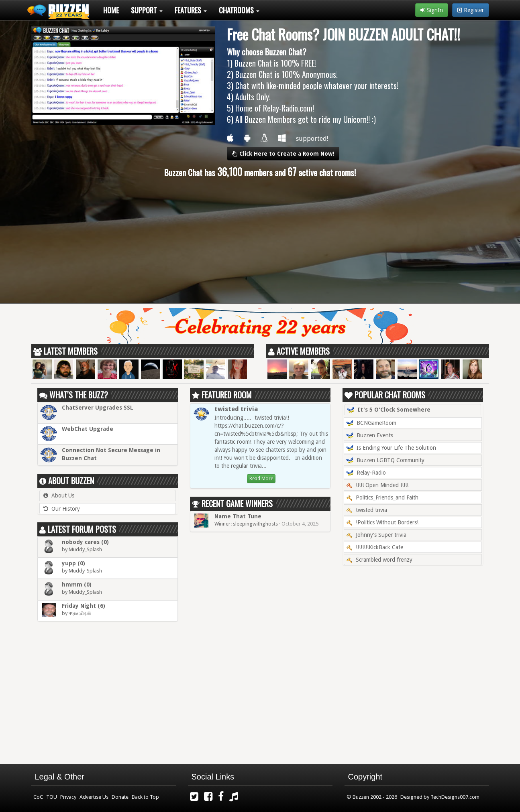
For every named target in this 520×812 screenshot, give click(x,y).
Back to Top (145, 797)
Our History (66, 509)
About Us (63, 495)
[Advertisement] (260, 241)
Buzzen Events (370, 436)
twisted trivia (236, 409)
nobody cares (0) (85, 542)
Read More (261, 479)
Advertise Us (94, 797)
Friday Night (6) (84, 606)
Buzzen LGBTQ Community (385, 461)
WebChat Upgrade (88, 429)
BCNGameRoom (371, 423)
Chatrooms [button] (239, 10)
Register (471, 10)
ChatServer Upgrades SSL (98, 408)
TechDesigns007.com (455, 797)
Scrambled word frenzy (379, 560)
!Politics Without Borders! (382, 522)
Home (111, 10)
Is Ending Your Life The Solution (391, 448)
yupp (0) (73, 563)
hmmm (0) (77, 585)
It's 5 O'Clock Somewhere (389, 410)
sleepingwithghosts (255, 524)
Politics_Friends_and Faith (382, 497)
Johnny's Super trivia (376, 535)
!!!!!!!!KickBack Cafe (375, 547)
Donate (120, 797)
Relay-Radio (366, 473)
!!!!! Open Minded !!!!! (377, 485)
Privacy (68, 797)
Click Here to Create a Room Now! (283, 154)
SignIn (432, 10)
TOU (52, 797)
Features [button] (191, 10)
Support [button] (147, 10)
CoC (38, 797)
